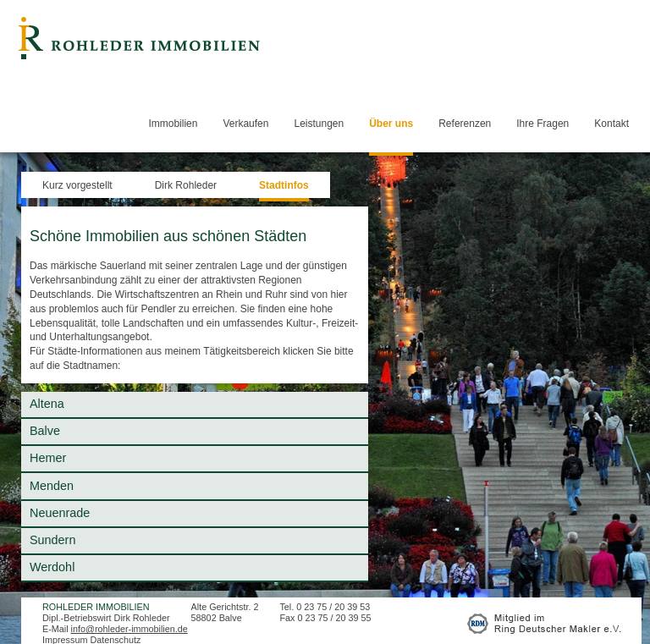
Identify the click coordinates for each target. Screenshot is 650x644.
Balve (45, 431)
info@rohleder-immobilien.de (129, 629)
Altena (47, 404)
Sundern (52, 540)
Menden (52, 486)
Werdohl (52, 567)
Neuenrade (60, 513)
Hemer (48, 458)
